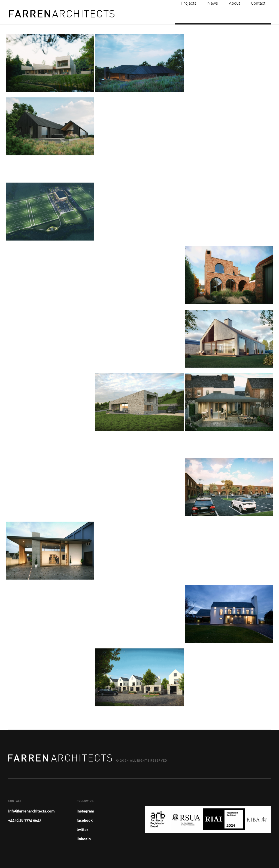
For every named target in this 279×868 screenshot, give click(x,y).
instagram (85, 811)
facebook (85, 820)
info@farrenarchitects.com (31, 811)
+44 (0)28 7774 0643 (25, 820)
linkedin (84, 839)
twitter (82, 829)
